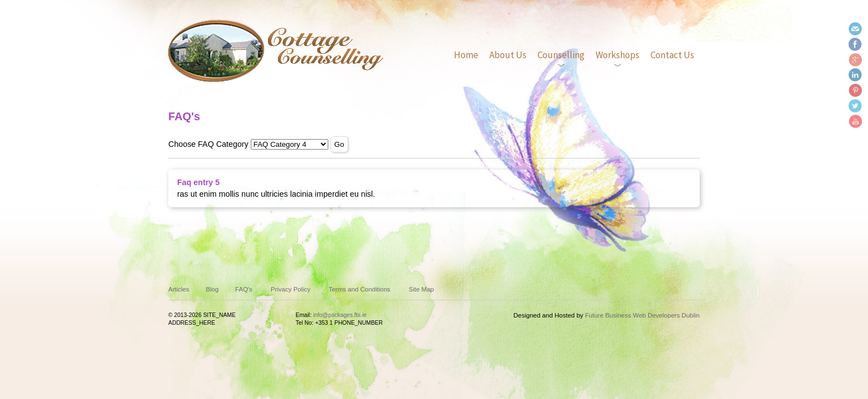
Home (466, 55)
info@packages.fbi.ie (340, 315)
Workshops (618, 55)
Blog (212, 289)
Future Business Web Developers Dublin (642, 315)
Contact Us (672, 55)
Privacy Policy (291, 289)
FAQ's (244, 289)
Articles (179, 289)
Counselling (561, 55)
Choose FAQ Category (208, 144)
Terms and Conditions (360, 289)
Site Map (421, 289)
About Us (508, 55)
